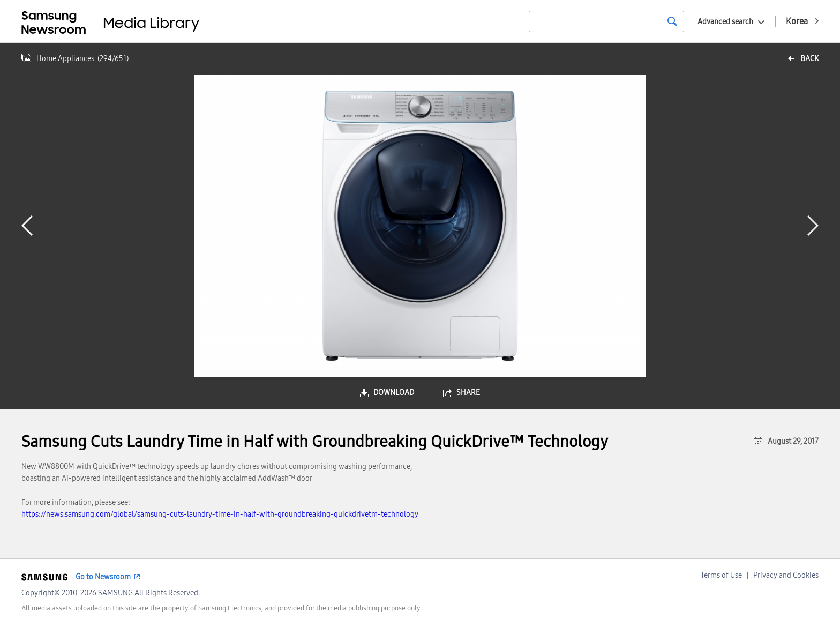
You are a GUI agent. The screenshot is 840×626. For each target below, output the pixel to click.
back (809, 59)
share (468, 393)
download (394, 393)
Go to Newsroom (103, 577)
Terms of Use (721, 575)
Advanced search (725, 22)
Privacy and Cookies (786, 575)
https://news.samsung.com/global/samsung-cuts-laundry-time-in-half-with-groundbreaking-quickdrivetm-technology (220, 514)
